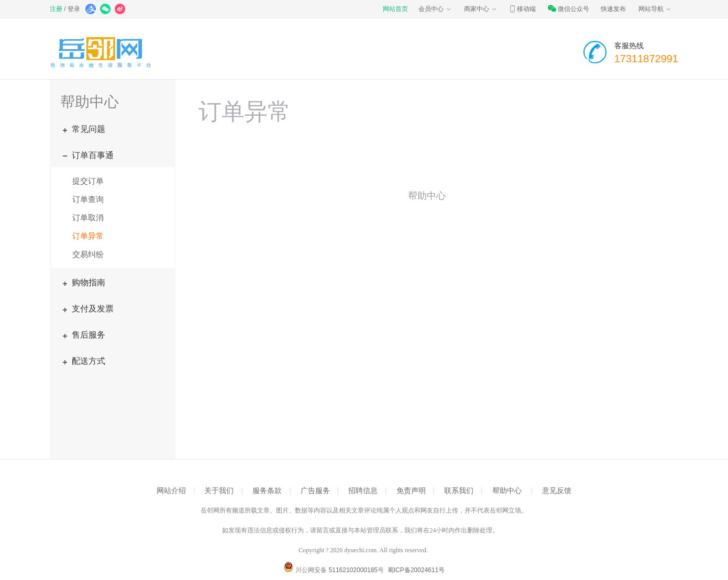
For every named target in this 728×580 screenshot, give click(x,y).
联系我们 (459, 490)
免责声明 (411, 490)
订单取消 (88, 217)
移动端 (522, 9)
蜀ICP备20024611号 (416, 570)
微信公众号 (568, 9)
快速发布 (613, 9)
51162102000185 (353, 570)
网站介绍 (171, 490)
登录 (74, 9)
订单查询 (88, 199)
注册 (56, 9)
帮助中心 (507, 490)
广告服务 (315, 490)
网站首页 (395, 9)
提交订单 (88, 181)
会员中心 (435, 9)
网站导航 (655, 9)
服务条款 (267, 490)
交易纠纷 (88, 254)
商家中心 (481, 9)
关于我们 (219, 490)
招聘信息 (363, 490)
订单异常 (88, 236)
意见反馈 (557, 490)
